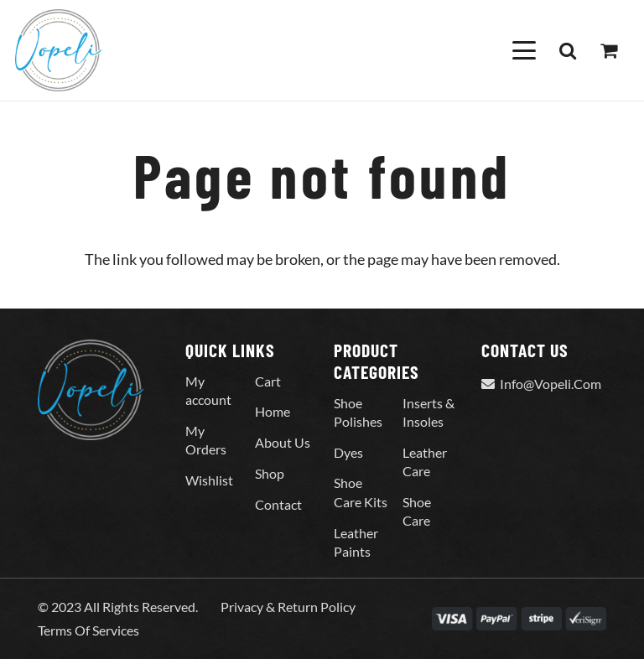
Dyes (348, 452)
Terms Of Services (88, 630)
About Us (283, 442)
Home (273, 411)
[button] (524, 50)
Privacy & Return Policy (288, 607)
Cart (268, 381)
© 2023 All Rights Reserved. (118, 607)
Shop (270, 473)
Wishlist (209, 480)
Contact (278, 504)
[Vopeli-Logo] (58, 50)
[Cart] (609, 50)
